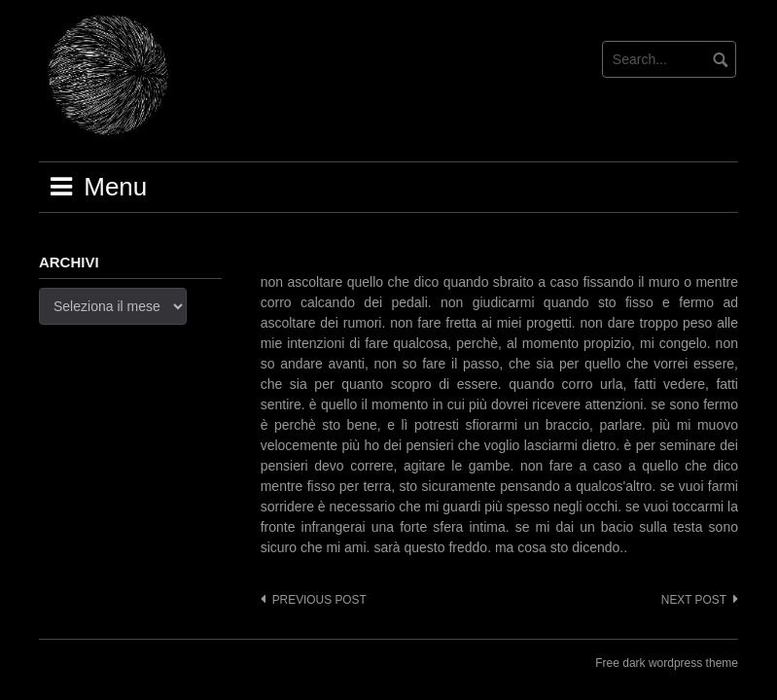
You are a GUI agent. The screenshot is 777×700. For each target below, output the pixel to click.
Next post (694, 600)
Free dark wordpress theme (667, 663)
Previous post (319, 600)
